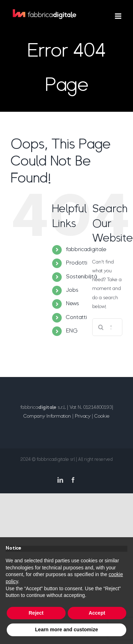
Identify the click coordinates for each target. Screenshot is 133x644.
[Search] (101, 327)
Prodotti (77, 263)
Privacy (83, 416)
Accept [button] (97, 613)
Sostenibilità (82, 277)
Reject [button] (36, 613)
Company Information (47, 416)
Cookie (102, 416)
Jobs (72, 290)
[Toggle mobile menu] (119, 16)
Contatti (76, 318)
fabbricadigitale (86, 250)
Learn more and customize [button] (66, 630)
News (73, 304)
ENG (72, 331)
